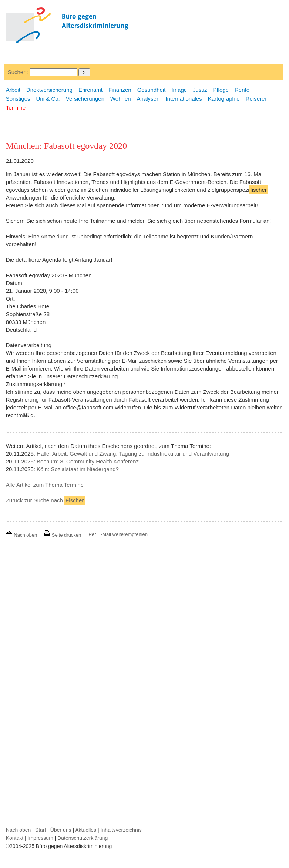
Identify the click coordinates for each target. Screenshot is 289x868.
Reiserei (256, 99)
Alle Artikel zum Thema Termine (45, 485)
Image (179, 90)
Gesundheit (152, 90)
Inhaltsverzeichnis (121, 830)
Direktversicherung (49, 90)
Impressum (41, 838)
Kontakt (15, 838)
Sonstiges (18, 99)
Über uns (61, 830)
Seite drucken (62, 535)
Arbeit (13, 90)
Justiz (200, 90)
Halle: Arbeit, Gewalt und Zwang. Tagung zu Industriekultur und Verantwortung (133, 454)
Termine (16, 108)
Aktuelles (86, 830)
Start (41, 830)
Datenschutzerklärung (83, 838)
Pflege (221, 90)
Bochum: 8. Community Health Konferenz (88, 461)
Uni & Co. (48, 99)
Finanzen (120, 90)
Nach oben (22, 535)
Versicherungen (85, 99)
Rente (242, 90)
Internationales (184, 99)
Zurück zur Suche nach (46, 500)
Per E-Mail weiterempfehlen (118, 534)
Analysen (148, 99)
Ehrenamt (90, 90)
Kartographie (224, 99)
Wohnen (121, 99)
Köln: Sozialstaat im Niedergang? (78, 469)
